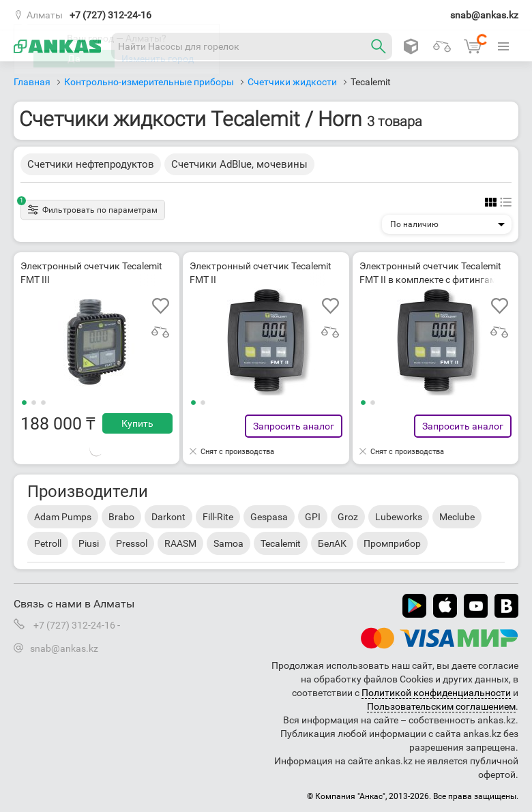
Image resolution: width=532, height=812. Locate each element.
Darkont (168, 517)
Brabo (121, 517)
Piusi (89, 543)
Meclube (457, 517)
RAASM (180, 543)
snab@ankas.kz (484, 15)
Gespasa (269, 517)
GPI (313, 517)
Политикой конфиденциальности (436, 693)
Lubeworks (399, 517)
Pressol (132, 543)
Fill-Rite (218, 517)
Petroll (48, 543)
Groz (348, 517)
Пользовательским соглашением (441, 706)
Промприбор (392, 543)
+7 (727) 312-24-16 (110, 15)
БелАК (332, 543)
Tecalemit (281, 543)
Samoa (228, 543)
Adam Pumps (63, 517)
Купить (137, 423)
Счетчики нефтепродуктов (91, 164)
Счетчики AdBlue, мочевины (239, 164)
